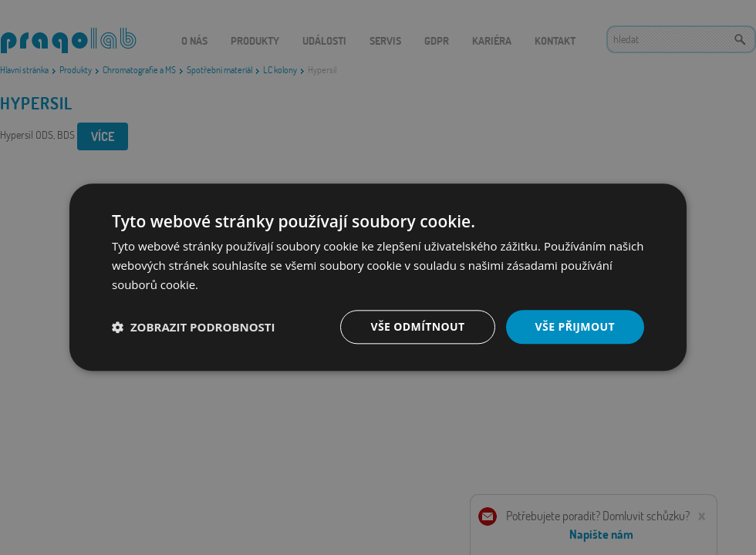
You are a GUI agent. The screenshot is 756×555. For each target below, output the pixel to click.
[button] (194, 327)
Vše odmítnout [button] (417, 326)
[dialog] (378, 277)
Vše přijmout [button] (575, 326)
